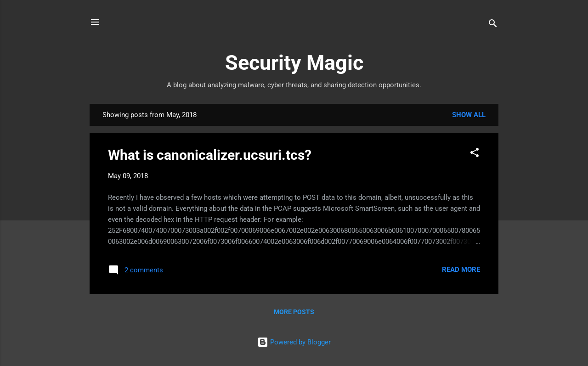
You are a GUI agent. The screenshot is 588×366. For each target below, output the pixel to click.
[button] (475, 154)
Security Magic (294, 63)
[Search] (493, 25)
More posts (294, 312)
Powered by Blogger (294, 342)
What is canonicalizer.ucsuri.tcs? (210, 155)
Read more (461, 270)
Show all (469, 115)
